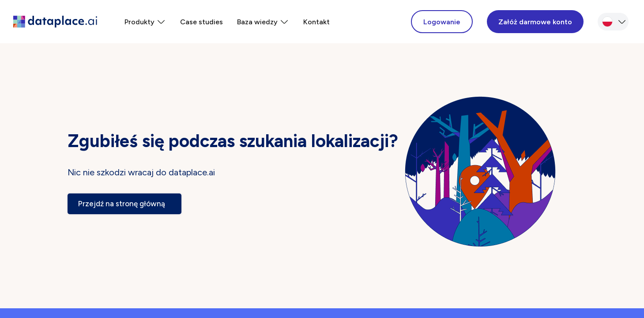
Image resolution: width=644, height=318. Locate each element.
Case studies (201, 22)
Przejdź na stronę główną (124, 204)
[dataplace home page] (55, 22)
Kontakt (316, 22)
